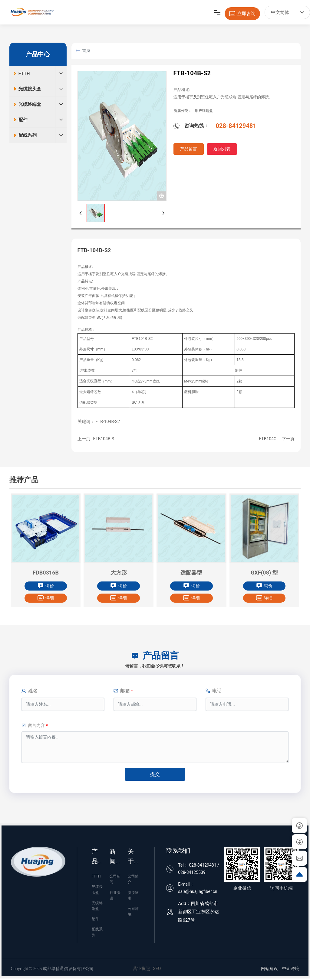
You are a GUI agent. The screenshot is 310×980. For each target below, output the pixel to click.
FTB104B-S (104, 439)
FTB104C (268, 439)
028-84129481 (236, 126)
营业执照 (141, 969)
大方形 (119, 573)
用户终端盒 (204, 111)
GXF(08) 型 (264, 573)
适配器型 (191, 573)
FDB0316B (46, 573)
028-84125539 (192, 872)
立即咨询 (242, 14)
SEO (157, 969)
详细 (46, 598)
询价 (46, 586)
